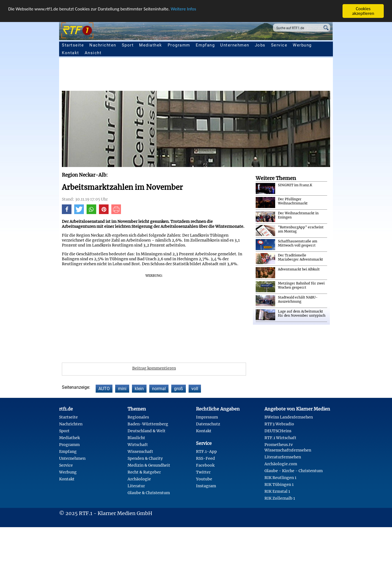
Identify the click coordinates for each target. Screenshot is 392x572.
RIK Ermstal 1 (277, 491)
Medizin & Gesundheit (149, 465)
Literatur (136, 486)
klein (139, 389)
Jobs (260, 45)
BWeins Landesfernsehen (289, 417)
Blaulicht (136, 438)
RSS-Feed (205, 458)
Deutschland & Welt (147, 431)
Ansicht (93, 53)
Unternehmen (235, 45)
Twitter (203, 472)
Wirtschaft (138, 445)
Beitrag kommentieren (154, 368)
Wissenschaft (140, 451)
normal (159, 389)
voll (195, 389)
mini (122, 389)
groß (179, 389)
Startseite (73, 45)
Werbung (302, 45)
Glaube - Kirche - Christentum (294, 471)
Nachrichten (103, 45)
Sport (128, 45)
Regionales (138, 417)
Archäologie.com (281, 464)
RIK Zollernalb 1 (280, 498)
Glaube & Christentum (149, 493)
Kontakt (71, 53)
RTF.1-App (206, 451)
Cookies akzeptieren (363, 11)
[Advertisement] (227, 76)
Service (279, 45)
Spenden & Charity (145, 458)
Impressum (207, 417)
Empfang (205, 45)
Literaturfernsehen (283, 457)
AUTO (104, 389)
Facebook (205, 465)
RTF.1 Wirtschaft (280, 438)
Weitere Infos (183, 9)
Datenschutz (208, 424)
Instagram (206, 486)
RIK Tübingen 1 (279, 485)
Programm (179, 45)
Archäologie (139, 479)
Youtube (204, 479)
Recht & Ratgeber (144, 472)
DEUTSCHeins (278, 431)
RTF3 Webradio (279, 424)
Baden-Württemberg (148, 424)
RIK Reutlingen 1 (280, 478)
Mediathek (151, 45)
